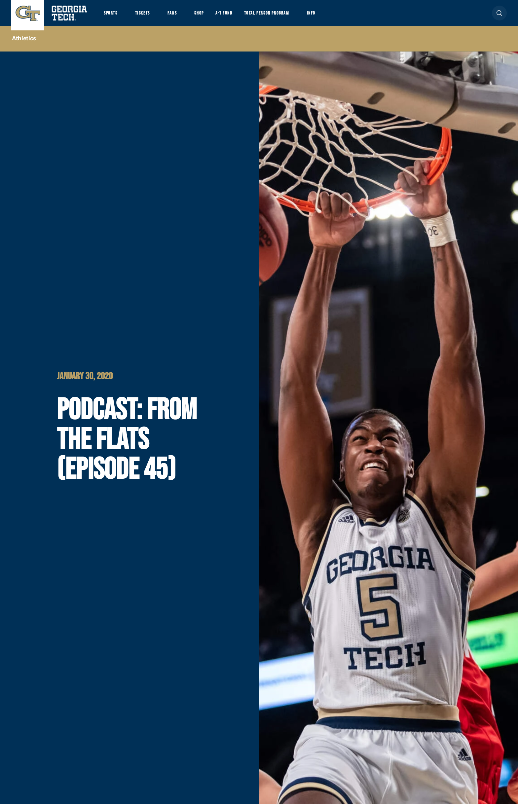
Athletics (24, 47)
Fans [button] (186, 17)
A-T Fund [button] (247, 17)
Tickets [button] (151, 17)
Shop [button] (218, 17)
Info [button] (354, 17)
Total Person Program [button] (299, 17)
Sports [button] (113, 17)
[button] (499, 17)
